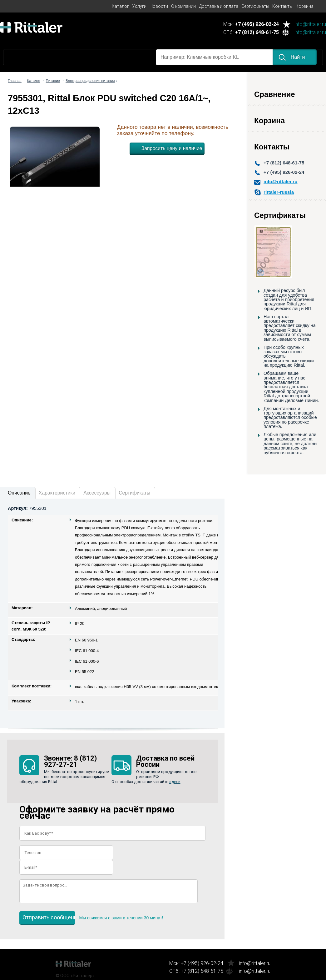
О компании (183, 6)
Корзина (305, 6)
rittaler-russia (279, 192)
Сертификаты (255, 6)
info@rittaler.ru (310, 25)
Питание (53, 81)
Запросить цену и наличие (172, 148)
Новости (159, 6)
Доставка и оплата (219, 6)
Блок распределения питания (90, 81)
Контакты (282, 6)
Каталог (120, 6)
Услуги (139, 6)
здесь (175, 782)
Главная (15, 81)
